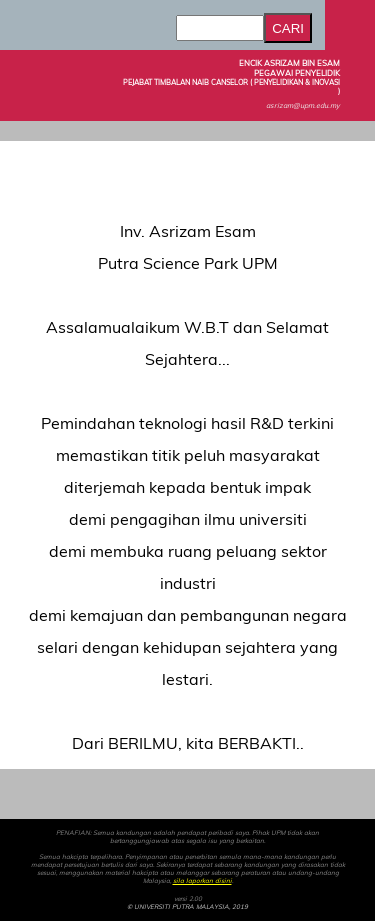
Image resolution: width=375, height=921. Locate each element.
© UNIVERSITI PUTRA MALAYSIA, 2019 (187, 907)
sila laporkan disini (202, 881)
